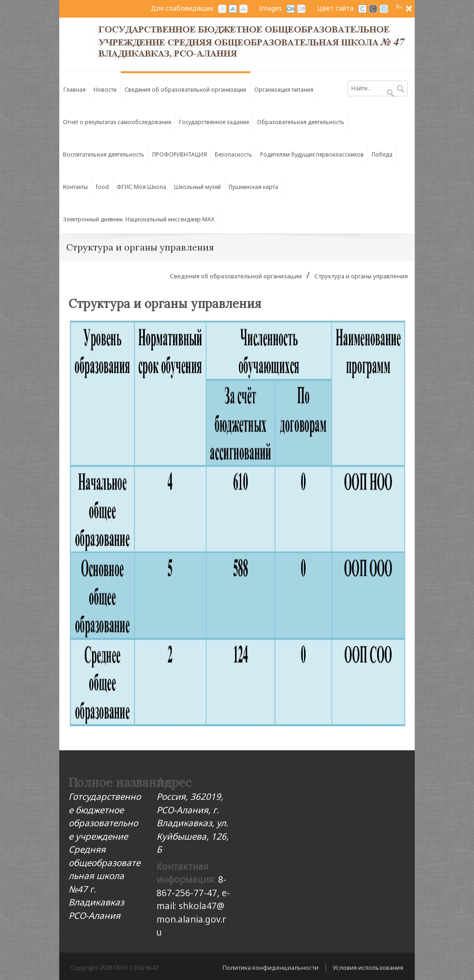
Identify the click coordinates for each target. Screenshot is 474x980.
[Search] (378, 88)
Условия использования (368, 967)
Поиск (401, 89)
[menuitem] (186, 88)
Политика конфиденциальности (271, 967)
